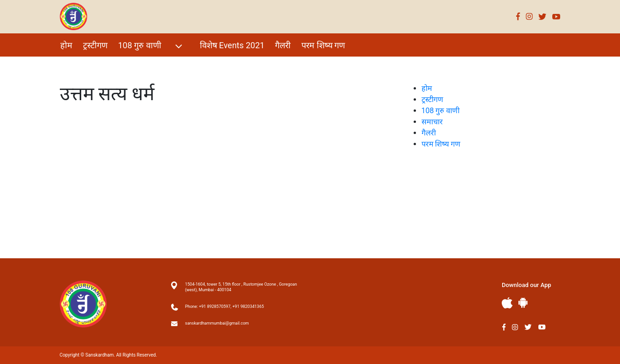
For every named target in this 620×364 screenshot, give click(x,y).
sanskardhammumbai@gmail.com (217, 323)
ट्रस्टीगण (95, 45)
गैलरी (283, 45)
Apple (507, 303)
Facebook (518, 16)
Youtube (556, 16)
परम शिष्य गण (323, 45)
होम (66, 45)
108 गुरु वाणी (151, 46)
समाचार (432, 122)
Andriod (523, 303)
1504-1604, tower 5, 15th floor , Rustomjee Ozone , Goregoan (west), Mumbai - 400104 (241, 287)
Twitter (543, 16)
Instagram (529, 16)
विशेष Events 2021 (232, 45)
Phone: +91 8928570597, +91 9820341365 (224, 307)
